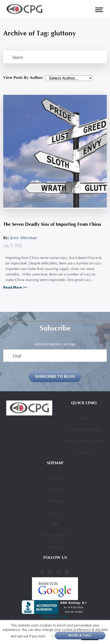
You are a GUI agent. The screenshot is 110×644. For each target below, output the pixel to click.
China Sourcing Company (84, 441)
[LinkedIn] (50, 571)
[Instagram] (59, 571)
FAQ (55, 513)
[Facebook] (42, 571)
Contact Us (84, 453)
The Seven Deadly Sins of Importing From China (52, 224)
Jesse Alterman (23, 238)
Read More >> (15, 287)
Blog (55, 524)
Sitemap (55, 547)
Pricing (55, 501)
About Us (55, 478)
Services (55, 490)
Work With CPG (55, 536)
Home (84, 418)
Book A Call (80, 635)
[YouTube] (67, 571)
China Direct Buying (84, 430)
